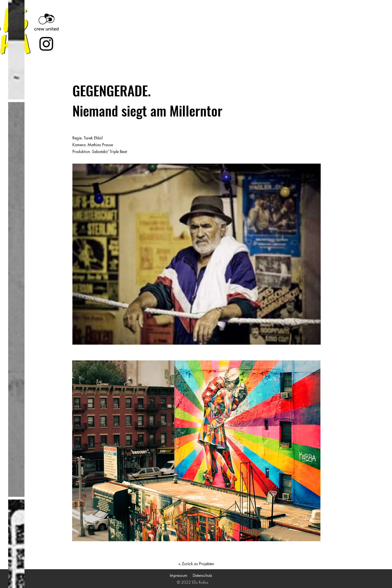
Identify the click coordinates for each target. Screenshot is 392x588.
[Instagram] (46, 44)
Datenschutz (202, 575)
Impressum (179, 575)
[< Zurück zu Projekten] (196, 564)
